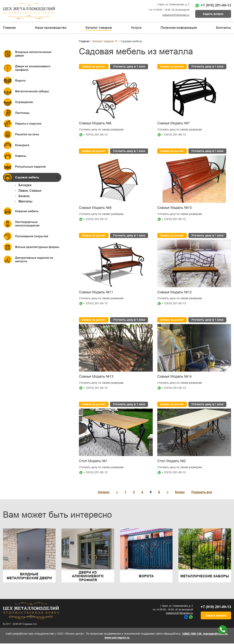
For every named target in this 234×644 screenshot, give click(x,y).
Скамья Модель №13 (96, 376)
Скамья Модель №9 (95, 208)
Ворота (20, 80)
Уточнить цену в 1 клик (129, 66)
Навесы (21, 156)
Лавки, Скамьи (30, 191)
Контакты (224, 28)
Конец (180, 492)
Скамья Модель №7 (173, 123)
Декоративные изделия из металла (34, 259)
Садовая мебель (27, 177)
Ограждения (24, 102)
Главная (9, 28)
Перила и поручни (28, 124)
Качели (24, 196)
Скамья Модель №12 (174, 292)
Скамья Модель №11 (96, 292)
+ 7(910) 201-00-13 (95, 135)
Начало (104, 492)
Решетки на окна (27, 134)
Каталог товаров (103, 41)
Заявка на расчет (94, 66)
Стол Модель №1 (93, 461)
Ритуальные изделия (30, 167)
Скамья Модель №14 (174, 376)
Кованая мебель (27, 211)
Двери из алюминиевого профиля (33, 68)
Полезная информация (179, 28)
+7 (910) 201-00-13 (216, 5)
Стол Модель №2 (172, 461)
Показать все (202, 492)
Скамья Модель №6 (95, 123)
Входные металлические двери (33, 54)
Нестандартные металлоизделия (27, 224)
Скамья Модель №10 (174, 208)
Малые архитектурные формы (37, 247)
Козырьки (22, 145)
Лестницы (22, 113)
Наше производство (51, 28)
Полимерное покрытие (32, 236)
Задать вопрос (213, 14)
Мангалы (25, 201)
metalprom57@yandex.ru (176, 15)
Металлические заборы (32, 91)
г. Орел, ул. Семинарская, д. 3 (173, 4)
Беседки (25, 185)
